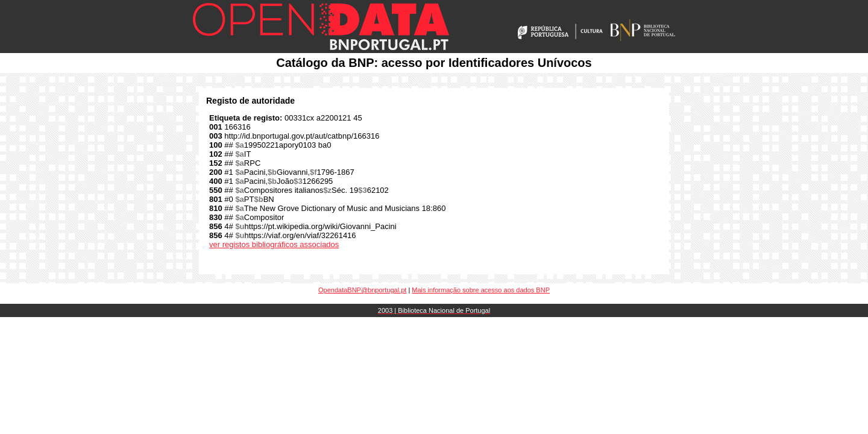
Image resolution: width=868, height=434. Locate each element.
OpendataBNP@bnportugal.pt (362, 290)
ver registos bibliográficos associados (274, 244)
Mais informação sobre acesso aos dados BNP (481, 290)
